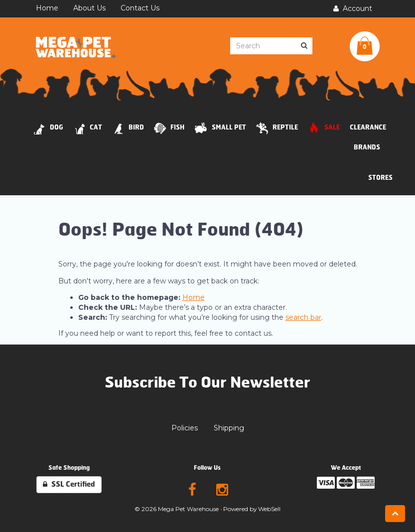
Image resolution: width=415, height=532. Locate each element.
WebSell (269, 509)
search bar (303, 317)
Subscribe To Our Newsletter (207, 383)
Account (353, 8)
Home (194, 297)
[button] (365, 46)
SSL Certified (69, 484)
